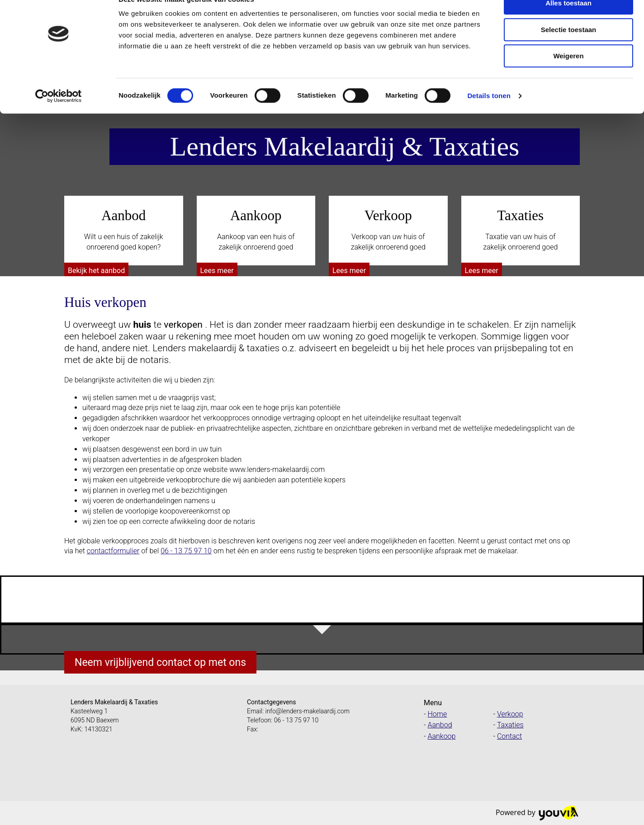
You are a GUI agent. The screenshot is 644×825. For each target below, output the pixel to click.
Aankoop (441, 736)
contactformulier (113, 551)
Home (437, 714)
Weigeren (568, 75)
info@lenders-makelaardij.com (308, 711)
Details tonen (489, 115)
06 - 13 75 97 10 (186, 551)
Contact (509, 736)
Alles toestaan (568, 22)
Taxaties (510, 725)
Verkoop (510, 714)
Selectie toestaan (569, 49)
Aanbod (440, 725)
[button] (96, 271)
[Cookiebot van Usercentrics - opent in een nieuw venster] (59, 115)
